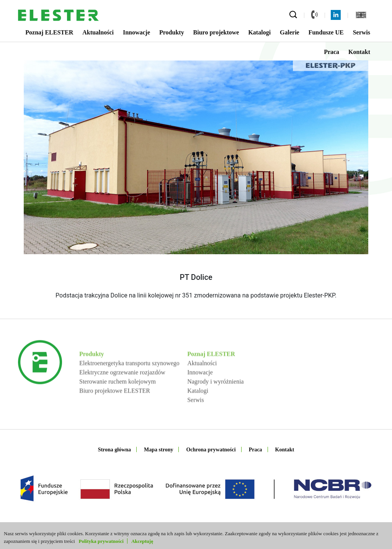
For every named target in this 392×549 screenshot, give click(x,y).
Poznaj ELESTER (49, 32)
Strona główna (114, 450)
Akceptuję (142, 541)
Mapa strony (158, 450)
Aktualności (98, 32)
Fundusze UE (326, 32)
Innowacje (136, 32)
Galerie (290, 32)
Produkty (172, 32)
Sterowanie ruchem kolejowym (118, 403)
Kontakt (359, 52)
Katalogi (259, 32)
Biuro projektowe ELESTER (115, 412)
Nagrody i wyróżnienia (216, 403)
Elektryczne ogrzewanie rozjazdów (122, 393)
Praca (332, 52)
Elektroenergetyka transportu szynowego (129, 384)
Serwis (362, 32)
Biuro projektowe (216, 32)
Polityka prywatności (101, 541)
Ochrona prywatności (211, 450)
